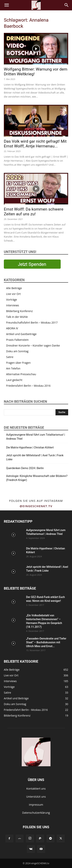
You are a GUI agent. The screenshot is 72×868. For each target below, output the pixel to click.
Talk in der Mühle (17, 317)
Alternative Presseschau (21, 374)
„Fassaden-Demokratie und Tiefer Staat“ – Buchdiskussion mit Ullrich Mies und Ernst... (46, 642)
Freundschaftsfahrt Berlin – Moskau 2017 (32, 323)
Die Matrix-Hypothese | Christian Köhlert (30, 447)
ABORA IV (12, 328)
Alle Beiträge (14, 288)
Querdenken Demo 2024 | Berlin (25, 468)
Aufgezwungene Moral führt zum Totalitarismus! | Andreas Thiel (36, 437)
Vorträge (12, 300)
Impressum (36, 805)
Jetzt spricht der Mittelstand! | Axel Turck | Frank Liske (35, 457)
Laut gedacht (14, 380)
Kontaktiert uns (36, 789)
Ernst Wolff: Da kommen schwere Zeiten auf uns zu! (34, 212)
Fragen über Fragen (18, 363)
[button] (7, 5)
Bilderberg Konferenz (19, 311)
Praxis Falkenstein (17, 340)
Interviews (13, 305)
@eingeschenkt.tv (36, 506)
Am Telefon (13, 368)
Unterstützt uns (36, 797)
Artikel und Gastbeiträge (21, 334)
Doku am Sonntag (17, 351)
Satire (10, 357)
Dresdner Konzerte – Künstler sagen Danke (33, 345)
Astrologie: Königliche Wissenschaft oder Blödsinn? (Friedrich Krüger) (37, 478)
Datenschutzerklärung (36, 813)
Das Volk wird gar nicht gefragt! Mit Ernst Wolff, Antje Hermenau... (35, 144)
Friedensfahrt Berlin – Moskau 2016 (28, 386)
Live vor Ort (13, 294)
